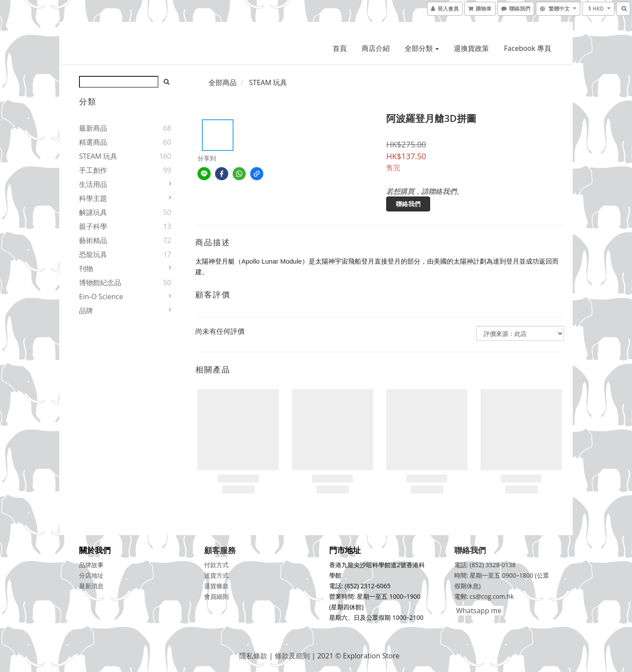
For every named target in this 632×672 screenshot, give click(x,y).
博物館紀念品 (100, 282)
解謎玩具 (93, 212)
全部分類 (422, 48)
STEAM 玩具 (98, 156)
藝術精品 (93, 240)
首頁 (340, 48)
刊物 (86, 268)
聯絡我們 (408, 204)
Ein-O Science (101, 297)
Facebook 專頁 (527, 48)
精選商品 (93, 142)
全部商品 (223, 82)
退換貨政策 (471, 48)
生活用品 (93, 184)
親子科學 (93, 226)
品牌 (86, 311)
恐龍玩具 (93, 254)
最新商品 (93, 128)
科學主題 (93, 198)
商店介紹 (376, 48)
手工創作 (93, 170)
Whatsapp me (478, 611)
